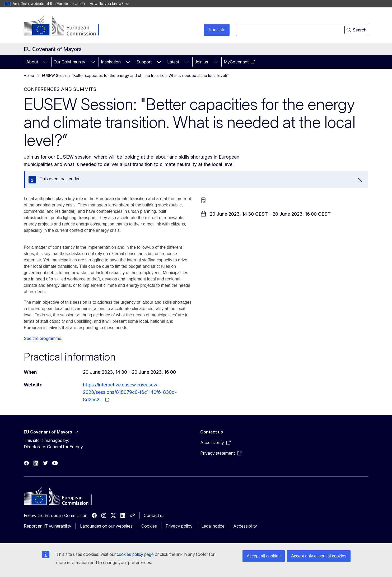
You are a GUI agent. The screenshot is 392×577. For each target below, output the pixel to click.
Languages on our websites (106, 526)
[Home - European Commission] (66, 26)
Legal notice (213, 526)
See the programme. (43, 338)
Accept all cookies (264, 556)
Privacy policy (179, 526)
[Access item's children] (45, 62)
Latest (173, 62)
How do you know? (109, 4)
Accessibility (245, 526)
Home (29, 75)
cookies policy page (135, 554)
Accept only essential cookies (319, 556)
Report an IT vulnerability (48, 526)
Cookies (149, 526)
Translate (217, 30)
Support (144, 62)
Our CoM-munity (69, 62)
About (32, 62)
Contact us (154, 515)
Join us (201, 62)
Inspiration (111, 62)
